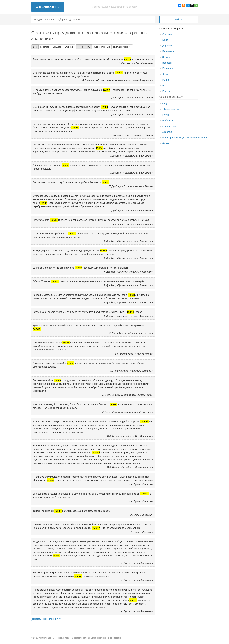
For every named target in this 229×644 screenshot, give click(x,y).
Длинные (69, 47)
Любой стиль (84, 47)
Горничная (168, 51)
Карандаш (168, 68)
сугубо (166, 115)
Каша (165, 40)
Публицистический (122, 47)
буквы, (166, 143)
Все (35, 47)
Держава (167, 46)
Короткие (45, 47)
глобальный (169, 121)
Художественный (102, 47)
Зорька (166, 57)
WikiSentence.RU (48, 7)
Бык (165, 86)
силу (165, 103)
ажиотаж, (167, 132)
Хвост (166, 74)
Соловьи (167, 34)
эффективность (171, 109)
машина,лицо (170, 126)
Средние (57, 47)
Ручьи (166, 80)
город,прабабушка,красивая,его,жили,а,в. (185, 138)
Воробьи (167, 63)
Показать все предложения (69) (47, 619)
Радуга (166, 91)
